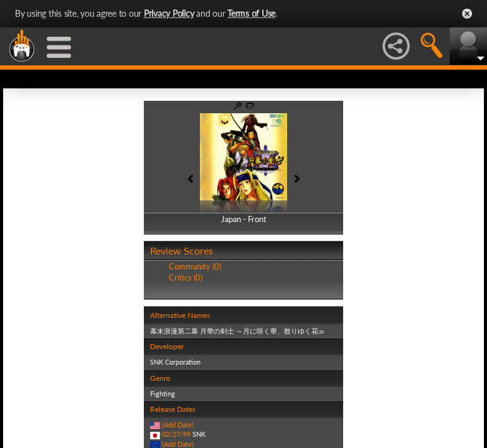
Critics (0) (186, 278)
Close (467, 14)
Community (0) (195, 266)
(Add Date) (178, 425)
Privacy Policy (169, 13)
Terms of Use (251, 13)
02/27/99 (176, 434)
